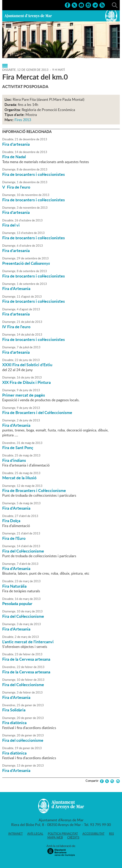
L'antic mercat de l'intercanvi (28, 642)
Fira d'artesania (16, 144)
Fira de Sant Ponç (18, 448)
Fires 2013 (23, 120)
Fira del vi (11, 225)
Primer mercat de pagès (24, 395)
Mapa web (55, 837)
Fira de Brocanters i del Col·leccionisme (37, 412)
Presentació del (26, 263)
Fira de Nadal (14, 157)
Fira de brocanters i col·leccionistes (34, 174)
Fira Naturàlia (14, 586)
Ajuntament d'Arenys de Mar (28, 16)
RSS (111, 834)
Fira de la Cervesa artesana (26, 659)
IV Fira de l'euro (16, 327)
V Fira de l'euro (16, 187)
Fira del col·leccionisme (23, 740)
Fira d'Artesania (16, 288)
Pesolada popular (17, 603)
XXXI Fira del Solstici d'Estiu (27, 365)
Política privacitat (63, 834)
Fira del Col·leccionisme (23, 551)
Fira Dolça (11, 521)
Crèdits (73, 837)
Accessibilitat (94, 834)
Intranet (16, 834)
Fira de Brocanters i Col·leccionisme (34, 490)
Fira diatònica (14, 723)
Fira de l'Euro (14, 538)
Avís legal (35, 834)
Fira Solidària (14, 710)
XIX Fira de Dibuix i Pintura (26, 382)
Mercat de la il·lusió (19, 478)
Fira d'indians (14, 460)
